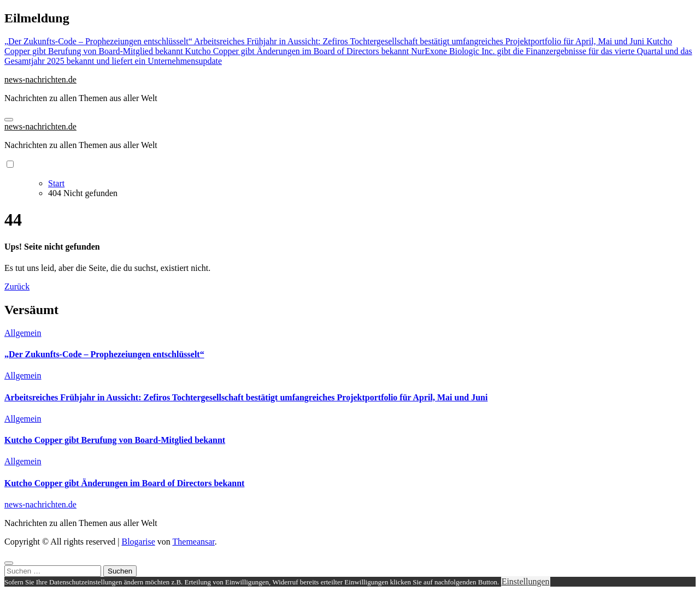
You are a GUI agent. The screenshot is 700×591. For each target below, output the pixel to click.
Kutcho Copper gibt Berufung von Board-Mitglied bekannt (115, 440)
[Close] (9, 563)
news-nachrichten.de (40, 79)
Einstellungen (526, 581)
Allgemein (23, 333)
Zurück (17, 286)
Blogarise (138, 542)
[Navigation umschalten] (9, 120)
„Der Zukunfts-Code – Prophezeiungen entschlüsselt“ (104, 354)
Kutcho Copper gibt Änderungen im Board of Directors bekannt (124, 483)
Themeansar (194, 542)
